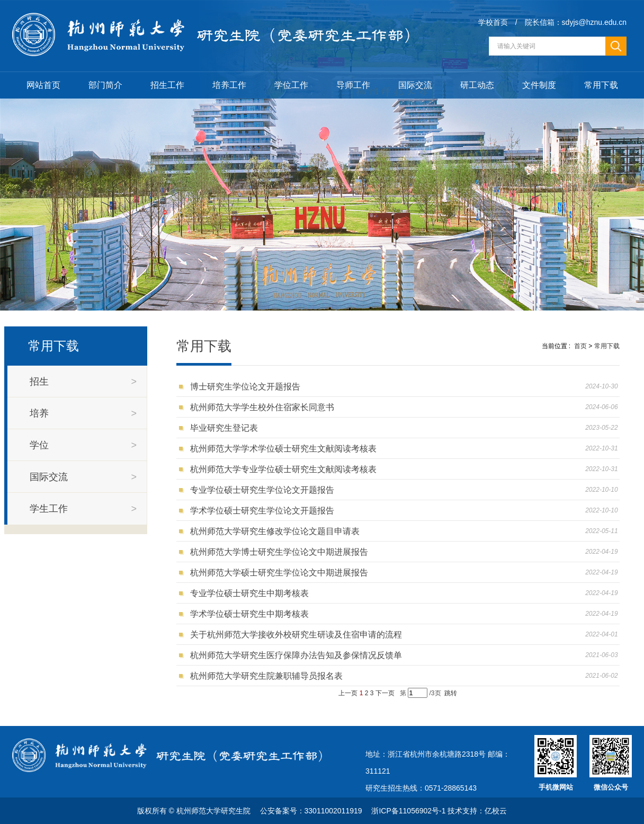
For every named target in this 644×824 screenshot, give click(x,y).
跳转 (451, 693)
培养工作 (229, 85)
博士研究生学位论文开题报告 (248, 387)
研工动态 (477, 85)
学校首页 (493, 22)
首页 (580, 346)
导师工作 (353, 85)
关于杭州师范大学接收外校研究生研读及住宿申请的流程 (298, 635)
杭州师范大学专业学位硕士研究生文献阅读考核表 (286, 469)
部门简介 (105, 85)
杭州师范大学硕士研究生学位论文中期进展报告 (281, 573)
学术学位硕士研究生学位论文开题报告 (265, 511)
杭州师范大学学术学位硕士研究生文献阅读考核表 (286, 449)
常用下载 (601, 85)
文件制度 (539, 85)
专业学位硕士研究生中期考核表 (252, 593)
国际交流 (415, 85)
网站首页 (43, 85)
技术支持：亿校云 (477, 811)
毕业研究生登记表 (227, 428)
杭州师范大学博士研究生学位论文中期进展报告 (281, 552)
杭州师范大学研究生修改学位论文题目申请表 (277, 531)
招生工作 (167, 85)
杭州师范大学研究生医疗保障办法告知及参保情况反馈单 (298, 655)
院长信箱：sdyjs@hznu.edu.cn (576, 22)
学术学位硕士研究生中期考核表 (252, 614)
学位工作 (291, 85)
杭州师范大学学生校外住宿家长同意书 (265, 407)
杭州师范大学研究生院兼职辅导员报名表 (269, 676)
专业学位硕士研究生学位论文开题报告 (265, 490)
